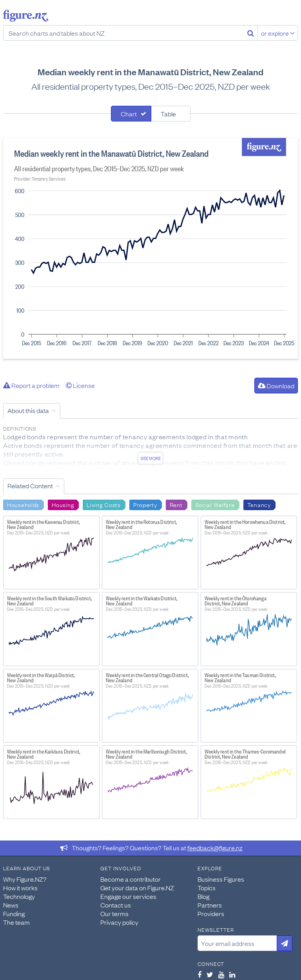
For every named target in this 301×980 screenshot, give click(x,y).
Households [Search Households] (23, 504)
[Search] (251, 33)
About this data (28, 410)
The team (16, 922)
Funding (14, 913)
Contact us (116, 905)
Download (276, 386)
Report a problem (31, 385)
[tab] (131, 114)
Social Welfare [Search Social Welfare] (215, 504)
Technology (19, 896)
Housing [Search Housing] (63, 504)
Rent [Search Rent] (176, 504)
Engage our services (128, 896)
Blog (203, 896)
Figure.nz (26, 16)
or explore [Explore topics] (278, 33)
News (11, 905)
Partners (210, 905)
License (80, 385)
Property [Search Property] (145, 504)
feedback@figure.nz (215, 848)
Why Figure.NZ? (25, 879)
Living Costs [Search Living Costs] (104, 504)
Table (168, 114)
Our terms (114, 913)
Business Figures (221, 879)
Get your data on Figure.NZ (137, 888)
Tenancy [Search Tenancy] (259, 504)
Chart (129, 114)
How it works (20, 888)
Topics (207, 888)
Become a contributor (131, 879)
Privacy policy (119, 922)
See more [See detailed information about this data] (151, 458)
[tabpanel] (150, 248)
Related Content (30, 485)
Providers (211, 913)
